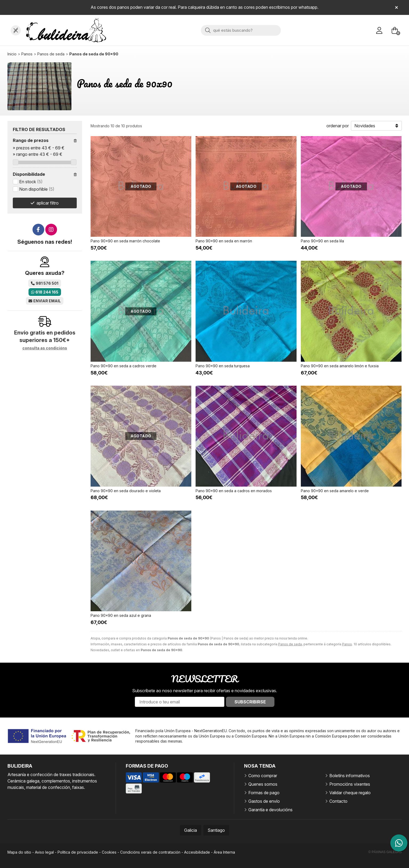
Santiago (216, 830)
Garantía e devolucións (270, 810)
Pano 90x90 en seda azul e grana (121, 615)
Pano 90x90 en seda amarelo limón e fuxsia (340, 366)
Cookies (109, 852)
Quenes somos (263, 784)
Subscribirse (250, 702)
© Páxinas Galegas (385, 852)
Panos (347, 644)
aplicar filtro (48, 203)
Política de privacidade (78, 852)
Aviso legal (44, 852)
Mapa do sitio (19, 852)
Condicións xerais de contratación (150, 852)
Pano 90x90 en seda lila (322, 241)
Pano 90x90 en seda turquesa (223, 366)
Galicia (191, 830)
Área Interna (224, 852)
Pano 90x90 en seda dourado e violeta (126, 491)
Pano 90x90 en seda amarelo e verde (335, 491)
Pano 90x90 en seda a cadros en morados (234, 491)
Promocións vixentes (350, 784)
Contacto (338, 801)
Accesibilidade (197, 852)
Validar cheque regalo (350, 793)
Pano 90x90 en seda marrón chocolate (125, 241)
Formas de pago (264, 793)
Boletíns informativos (350, 776)
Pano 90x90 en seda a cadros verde (123, 366)
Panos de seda (290, 644)
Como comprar (263, 776)
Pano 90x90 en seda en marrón (224, 241)
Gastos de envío (264, 801)
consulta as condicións (45, 348)
